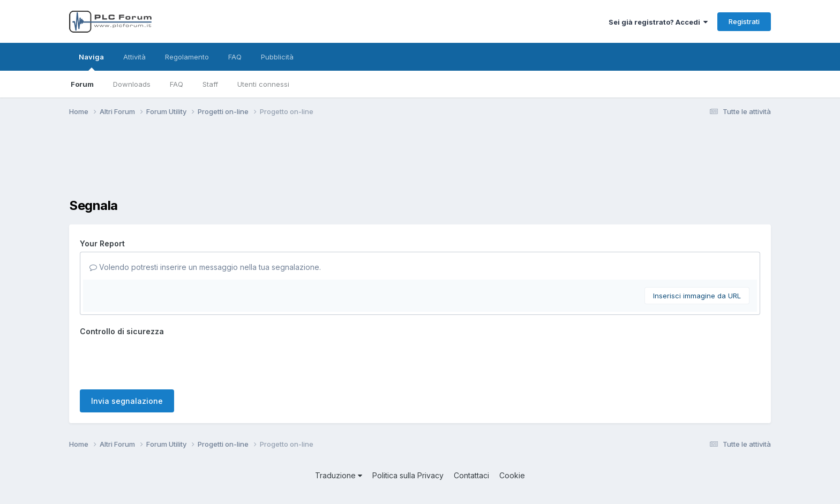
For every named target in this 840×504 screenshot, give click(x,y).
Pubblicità (277, 57)
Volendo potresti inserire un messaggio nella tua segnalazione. (205, 267)
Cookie (512, 475)
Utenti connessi (263, 84)
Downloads (132, 84)
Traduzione (339, 475)
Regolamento (187, 57)
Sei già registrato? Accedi (658, 22)
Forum (82, 84)
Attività (134, 57)
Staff (210, 84)
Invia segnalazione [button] (127, 401)
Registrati (744, 21)
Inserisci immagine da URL (697, 296)
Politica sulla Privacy (408, 475)
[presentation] (161, 360)
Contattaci (471, 475)
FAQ (177, 84)
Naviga (91, 62)
